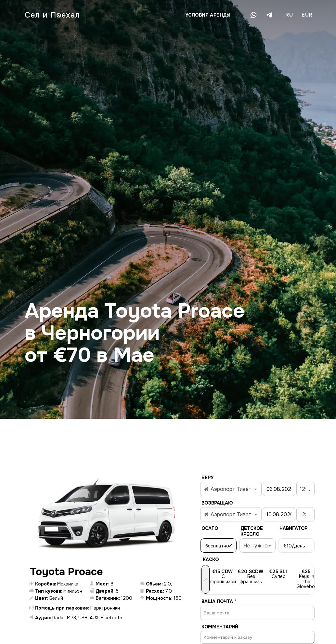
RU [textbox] (289, 15)
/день (294, 546)
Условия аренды (208, 15)
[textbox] (231, 489)
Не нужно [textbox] (256, 546)
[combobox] (289, 15)
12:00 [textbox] (306, 489)
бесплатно (217, 546)
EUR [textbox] (307, 15)
